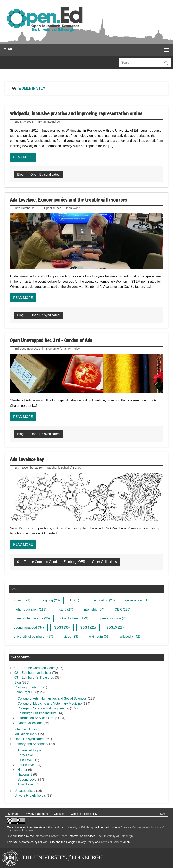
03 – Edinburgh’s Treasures (34, 678)
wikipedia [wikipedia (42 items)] (130, 637)
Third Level (26, 784)
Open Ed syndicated (45, 174)
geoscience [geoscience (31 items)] (137, 600)
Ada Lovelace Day (27, 459)
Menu (8, 49)
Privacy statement (36, 814)
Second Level (27, 779)
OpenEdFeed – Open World (62, 208)
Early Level (26, 755)
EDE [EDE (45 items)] (77, 600)
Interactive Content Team (51, 836)
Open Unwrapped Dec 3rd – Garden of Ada (51, 340)
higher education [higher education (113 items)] (30, 609)
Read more (23, 157)
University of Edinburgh (80, 827)
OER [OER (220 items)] (122, 609)
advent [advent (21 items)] (22, 600)
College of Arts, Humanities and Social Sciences (52, 699)
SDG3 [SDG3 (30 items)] (62, 627)
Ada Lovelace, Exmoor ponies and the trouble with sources (68, 200)
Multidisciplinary (26, 734)
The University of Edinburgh (115, 836)
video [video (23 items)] (71, 637)
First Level (25, 760)
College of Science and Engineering (43, 708)
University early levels (30, 796)
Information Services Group (37, 718)
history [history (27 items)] (65, 609)
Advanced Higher (30, 750)
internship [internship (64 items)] (94, 609)
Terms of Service (112, 842)
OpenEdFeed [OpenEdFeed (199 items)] (74, 618)
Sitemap (13, 814)
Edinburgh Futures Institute (37, 713)
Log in (164, 814)
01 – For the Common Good (35, 668)
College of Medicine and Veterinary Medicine (50, 703)
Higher (22, 770)
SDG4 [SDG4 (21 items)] (88, 627)
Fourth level (26, 765)
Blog (20, 174)
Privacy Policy (85, 842)
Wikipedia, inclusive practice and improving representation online (76, 114)
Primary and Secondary (31, 744)
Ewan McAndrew (49, 122)
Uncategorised (25, 791)
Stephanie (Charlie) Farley (63, 349)
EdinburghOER (75, 562)
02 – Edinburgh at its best (33, 673)
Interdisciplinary (26, 729)
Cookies (59, 814)
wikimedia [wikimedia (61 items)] (99, 637)
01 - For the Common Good (37, 562)
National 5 (25, 775)
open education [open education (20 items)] (113, 618)
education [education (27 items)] (104, 600)
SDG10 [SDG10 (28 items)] (115, 627)
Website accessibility (84, 814)
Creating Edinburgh (28, 687)
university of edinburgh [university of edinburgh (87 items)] (33, 637)
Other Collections (104, 562)
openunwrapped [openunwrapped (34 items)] (29, 627)
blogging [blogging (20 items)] (50, 600)
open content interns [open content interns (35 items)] (32, 618)
